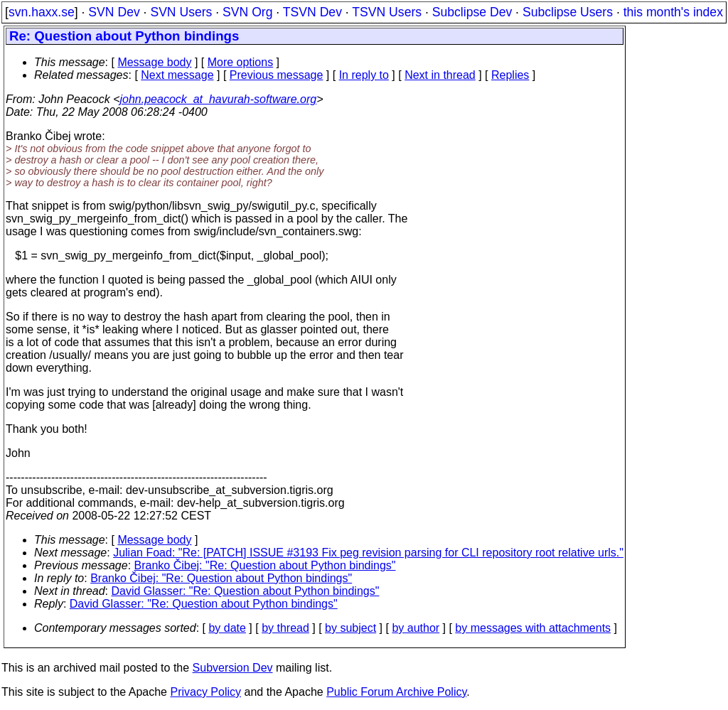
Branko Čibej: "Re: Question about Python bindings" (265, 565)
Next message (177, 75)
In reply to (364, 75)
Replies (510, 75)
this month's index (673, 12)
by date (227, 628)
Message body (154, 62)
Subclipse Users (568, 12)
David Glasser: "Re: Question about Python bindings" (246, 591)
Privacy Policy (205, 692)
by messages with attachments (533, 628)
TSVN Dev (312, 12)
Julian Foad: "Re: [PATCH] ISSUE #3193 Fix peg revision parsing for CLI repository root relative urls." (368, 553)
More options (241, 62)
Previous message (277, 75)
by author (416, 628)
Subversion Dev (233, 668)
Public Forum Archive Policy (396, 692)
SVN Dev (114, 12)
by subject (350, 628)
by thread (285, 628)
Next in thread (440, 75)
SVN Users (181, 12)
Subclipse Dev (472, 12)
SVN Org (247, 12)
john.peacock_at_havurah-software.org (219, 99)
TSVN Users (387, 12)
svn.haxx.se (42, 12)
